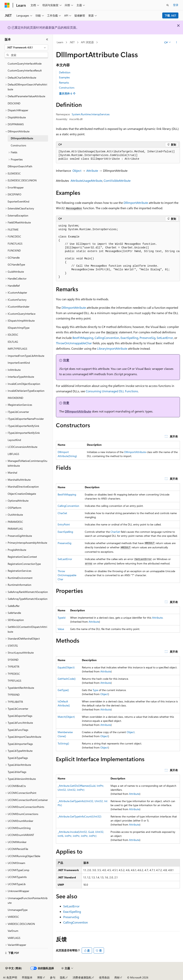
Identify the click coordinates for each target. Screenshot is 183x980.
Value (61, 629)
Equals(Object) (66, 667)
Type (95, 690)
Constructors (67, 88)
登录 (176, 5)
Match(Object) (66, 717)
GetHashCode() (67, 679)
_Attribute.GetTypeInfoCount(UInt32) (79, 816)
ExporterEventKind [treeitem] (18, 201)
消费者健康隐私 (82, 977)
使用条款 (104, 977)
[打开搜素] (168, 5)
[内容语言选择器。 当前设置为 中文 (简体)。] (14, 968)
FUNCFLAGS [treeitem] (15, 244)
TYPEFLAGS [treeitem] (15, 681)
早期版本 (27, 977)
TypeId (62, 618)
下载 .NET (170, 15)
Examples (64, 77)
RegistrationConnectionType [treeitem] (24, 564)
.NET (72, 42)
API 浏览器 (87, 42)
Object (77, 171)
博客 (40, 977)
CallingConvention (107, 338)
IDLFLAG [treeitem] (13, 342)
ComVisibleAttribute (117, 180)
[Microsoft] (7, 5)
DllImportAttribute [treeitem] (22, 138)
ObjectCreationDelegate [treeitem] (22, 494)
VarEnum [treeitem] (13, 931)
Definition (65, 72)
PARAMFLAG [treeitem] (15, 529)
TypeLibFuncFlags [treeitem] (18, 730)
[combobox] (26, 47)
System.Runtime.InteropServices (91, 114)
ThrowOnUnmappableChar (74, 343)
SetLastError (165, 338)
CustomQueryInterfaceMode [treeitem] (25, 63)
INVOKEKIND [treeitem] (15, 398)
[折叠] (47, 39)
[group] (118, 251)
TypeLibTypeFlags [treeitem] (18, 758)
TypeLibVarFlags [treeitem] (17, 772)
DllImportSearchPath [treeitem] (20, 166)
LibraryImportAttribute (112, 348)
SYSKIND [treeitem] (13, 660)
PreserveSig (147, 338)
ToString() (63, 743)
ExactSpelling (129, 338)
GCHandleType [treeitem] (16, 264)
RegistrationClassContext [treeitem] (22, 557)
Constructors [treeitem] (18, 145)
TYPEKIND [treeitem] (14, 695)
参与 (53, 977)
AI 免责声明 (10, 977)
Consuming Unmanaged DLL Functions (112, 391)
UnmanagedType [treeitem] (18, 910)
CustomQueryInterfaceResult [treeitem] (25, 70)
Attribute (92, 171)
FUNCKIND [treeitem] (14, 250)
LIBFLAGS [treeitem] (13, 454)
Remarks (64, 83)
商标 (117, 977)
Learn (60, 42)
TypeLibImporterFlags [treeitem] (20, 744)
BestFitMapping (83, 338)
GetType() (63, 690)
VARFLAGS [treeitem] (14, 938)
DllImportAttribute (136, 203)
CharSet (62, 513)
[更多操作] (177, 42)
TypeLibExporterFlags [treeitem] (20, 716)
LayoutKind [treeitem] (14, 440)
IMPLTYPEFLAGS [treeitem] (17, 349)
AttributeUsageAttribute (86, 180)
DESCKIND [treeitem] (14, 103)
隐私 (63, 977)
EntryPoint (64, 524)
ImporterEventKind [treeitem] (19, 363)
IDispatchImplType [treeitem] (19, 328)
